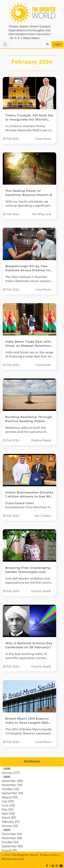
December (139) (12, 781)
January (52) (10, 826)
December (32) (12, 834)
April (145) (8, 814)
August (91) (9, 850)
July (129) (8, 801)
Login (58, 44)
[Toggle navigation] (5, 44)
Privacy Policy (49, 855)
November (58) (12, 838)
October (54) (10, 842)
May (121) (8, 810)
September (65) (12, 846)
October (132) (11, 789)
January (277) (11, 773)
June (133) (8, 805)
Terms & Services (13, 859)
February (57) (11, 822)
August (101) (10, 797)
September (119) (12, 793)
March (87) (9, 818)
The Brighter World (25, 855)
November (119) (12, 785)
